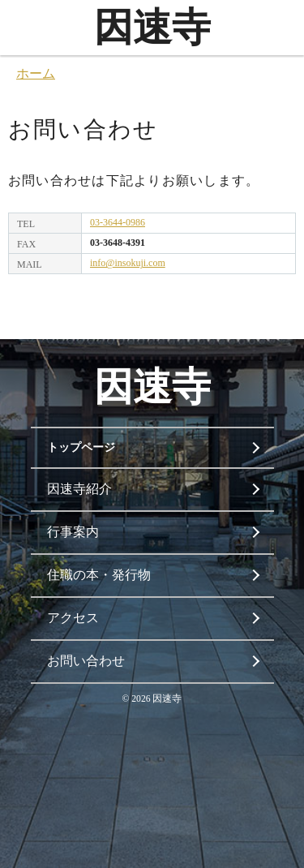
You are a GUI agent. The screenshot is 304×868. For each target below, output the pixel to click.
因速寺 (152, 27)
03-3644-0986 (118, 222)
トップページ (81, 447)
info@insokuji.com (128, 263)
